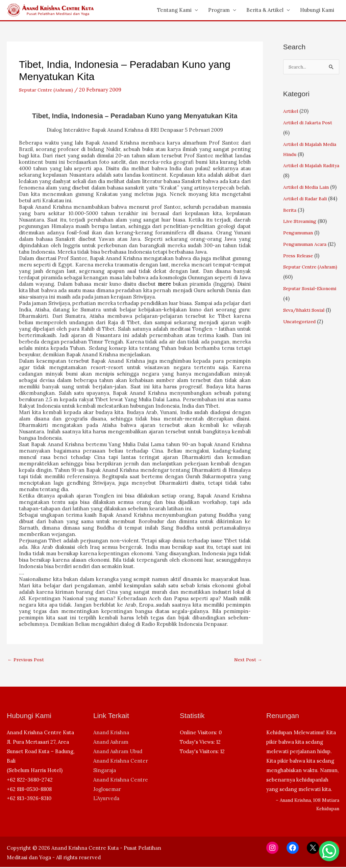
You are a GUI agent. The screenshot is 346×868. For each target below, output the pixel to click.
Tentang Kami (174, 10)
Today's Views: (198, 743)
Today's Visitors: (200, 752)
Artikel (291, 111)
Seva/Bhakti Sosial (306, 341)
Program (219, 10)
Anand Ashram (111, 743)
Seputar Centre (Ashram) (49, 90)
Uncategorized (301, 352)
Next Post (247, 660)
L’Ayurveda (106, 799)
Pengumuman (300, 253)
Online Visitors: (199, 733)
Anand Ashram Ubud (118, 752)
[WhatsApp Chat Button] (329, 851)
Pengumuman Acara (307, 265)
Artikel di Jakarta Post (309, 123)
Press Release (300, 286)
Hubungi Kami (317, 10)
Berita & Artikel (265, 10)
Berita (291, 231)
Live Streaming (302, 242)
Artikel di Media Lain (308, 187)
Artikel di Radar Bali (307, 209)
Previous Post (27, 660)
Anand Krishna (111, 733)
